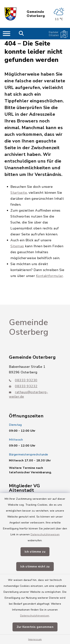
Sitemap (17, 246)
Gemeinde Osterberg (36, 14)
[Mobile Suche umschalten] (21, 34)
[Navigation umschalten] (7, 34)
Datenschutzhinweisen (45, 534)
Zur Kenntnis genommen (35, 627)
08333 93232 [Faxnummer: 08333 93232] (23, 386)
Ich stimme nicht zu (35, 567)
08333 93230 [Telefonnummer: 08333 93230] (23, 380)
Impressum (35, 639)
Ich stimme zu (35, 552)
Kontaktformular (50, 276)
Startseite (19, 193)
